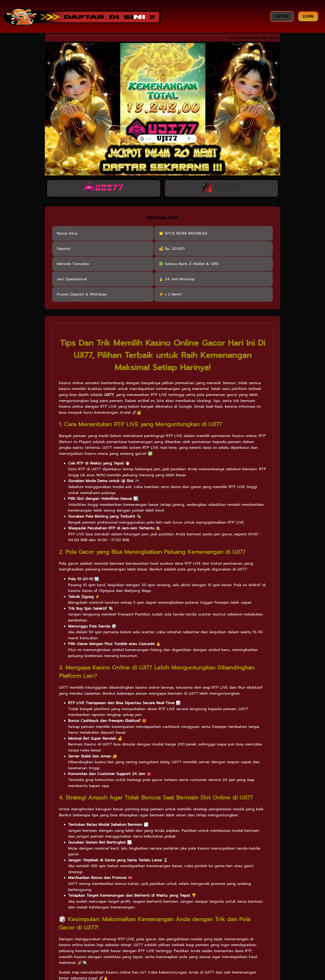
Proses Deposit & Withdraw (82, 295)
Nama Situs (67, 234)
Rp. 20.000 (175, 249)
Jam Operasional (72, 280)
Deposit (64, 249)
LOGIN (308, 16)
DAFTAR (282, 16)
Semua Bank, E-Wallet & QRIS (192, 264)
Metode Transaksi (73, 264)
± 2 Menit (173, 295)
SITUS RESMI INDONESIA (186, 234)
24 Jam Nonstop (180, 280)
